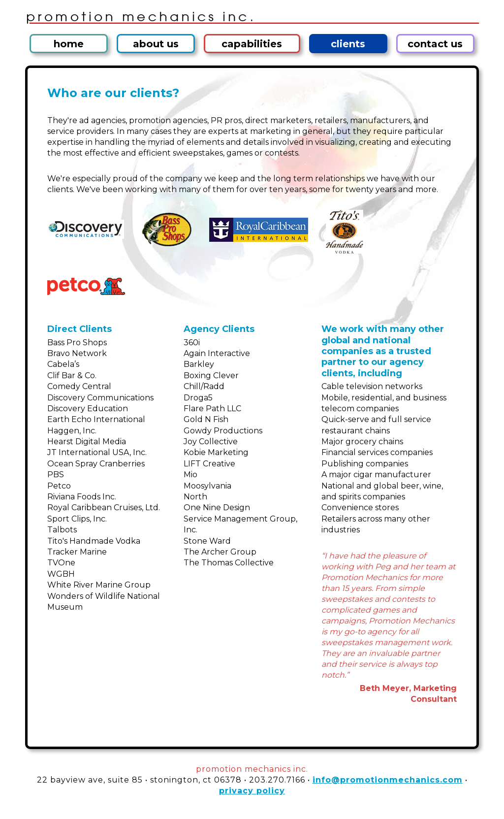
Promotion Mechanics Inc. (252, 16)
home (69, 44)
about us (156, 44)
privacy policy (252, 791)
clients (348, 44)
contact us (435, 44)
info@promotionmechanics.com (388, 780)
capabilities (252, 44)
